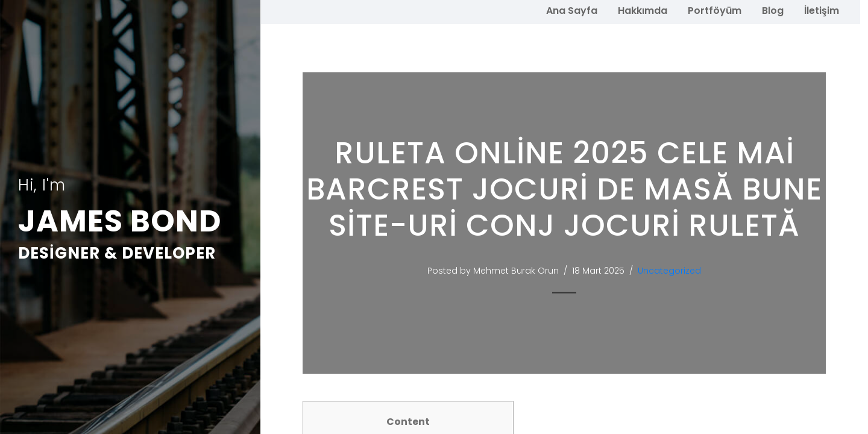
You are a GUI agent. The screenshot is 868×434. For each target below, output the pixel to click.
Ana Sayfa (572, 11)
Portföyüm (715, 11)
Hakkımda (643, 11)
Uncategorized (675, 271)
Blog (773, 11)
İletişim (822, 11)
